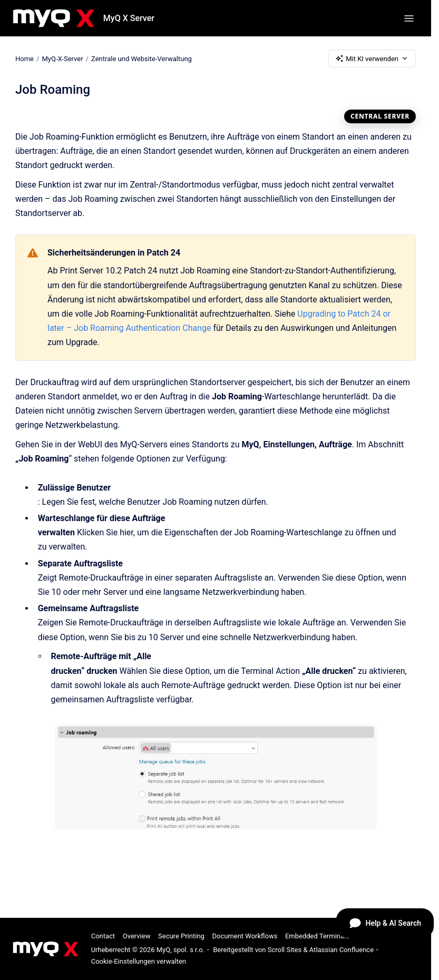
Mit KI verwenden (372, 58)
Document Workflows (245, 936)
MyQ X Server (129, 18)
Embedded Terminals (317, 936)
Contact (103, 936)
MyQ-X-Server (62, 58)
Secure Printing (181, 936)
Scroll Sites (285, 950)
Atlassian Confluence (342, 950)
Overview (137, 936)
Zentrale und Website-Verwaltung (142, 58)
